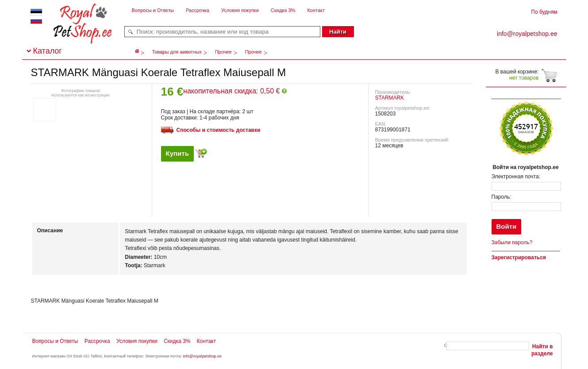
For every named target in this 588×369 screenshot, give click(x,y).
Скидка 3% (283, 10)
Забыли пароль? (512, 242)
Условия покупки (240, 10)
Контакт (316, 10)
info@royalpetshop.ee (202, 356)
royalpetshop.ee (72, 31)
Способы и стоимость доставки (219, 130)
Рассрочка (198, 10)
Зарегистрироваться (519, 258)
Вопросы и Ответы (153, 10)
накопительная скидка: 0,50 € (235, 91)
